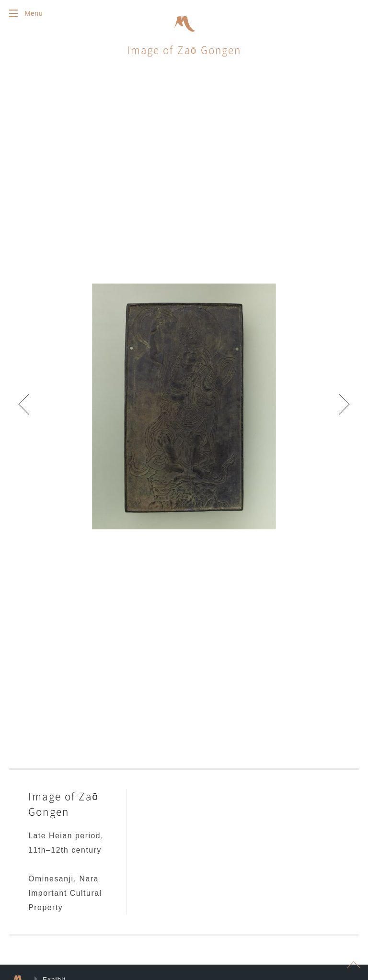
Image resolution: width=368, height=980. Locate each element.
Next (339, 408)
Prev (29, 408)
